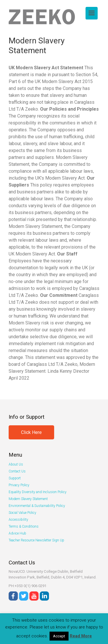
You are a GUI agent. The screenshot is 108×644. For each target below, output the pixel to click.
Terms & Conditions (24, 526)
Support (15, 478)
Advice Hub (17, 533)
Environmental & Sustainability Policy (37, 506)
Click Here (31, 432)
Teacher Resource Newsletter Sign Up (36, 540)
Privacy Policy (19, 485)
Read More (81, 636)
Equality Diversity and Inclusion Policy (38, 492)
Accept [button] (59, 636)
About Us (16, 464)
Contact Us (17, 471)
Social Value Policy (22, 513)
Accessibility (18, 520)
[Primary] (92, 13)
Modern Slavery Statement (28, 499)
